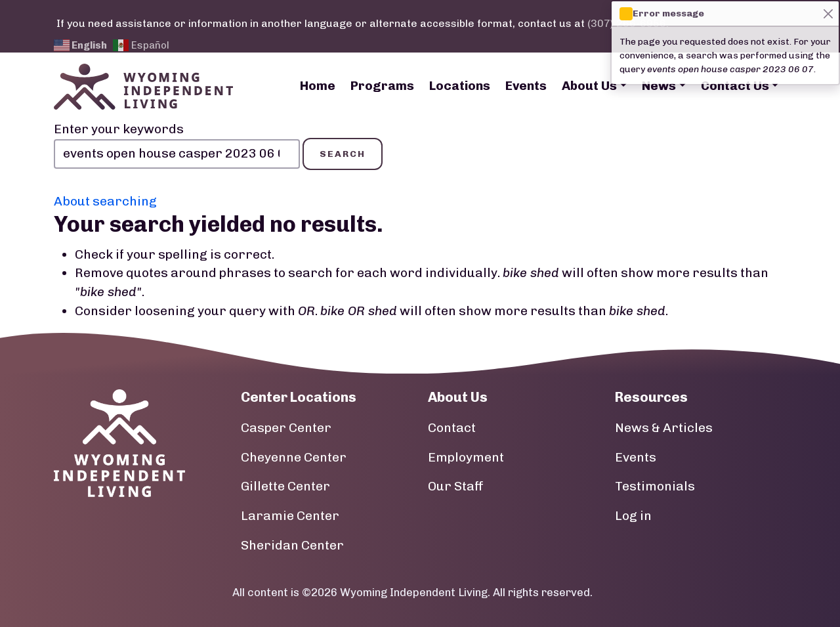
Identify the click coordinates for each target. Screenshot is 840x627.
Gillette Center (285, 486)
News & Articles (664, 428)
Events (526, 86)
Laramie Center (290, 516)
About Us (589, 86)
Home (318, 86)
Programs (382, 86)
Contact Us (735, 86)
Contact (452, 428)
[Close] (828, 13)
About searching (105, 201)
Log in (633, 516)
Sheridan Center (292, 545)
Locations (460, 86)
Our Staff (456, 486)
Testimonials (655, 486)
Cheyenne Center (294, 457)
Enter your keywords (119, 129)
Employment (466, 457)
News (659, 86)
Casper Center (286, 428)
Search (343, 154)
